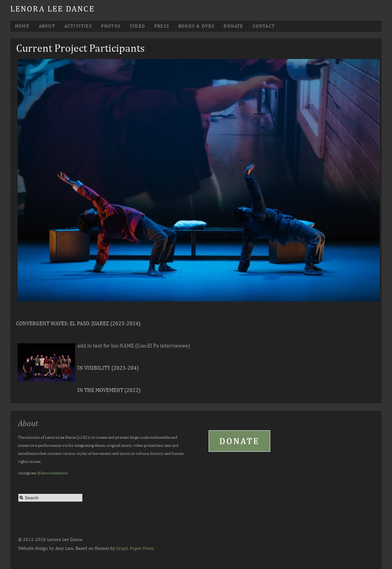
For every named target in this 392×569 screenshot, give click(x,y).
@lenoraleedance (52, 473)
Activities (78, 26)
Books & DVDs (196, 26)
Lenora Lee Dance (52, 9)
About (47, 26)
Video (137, 26)
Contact (264, 26)
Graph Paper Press (135, 548)
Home (22, 26)
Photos (111, 26)
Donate (233, 26)
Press (162, 26)
